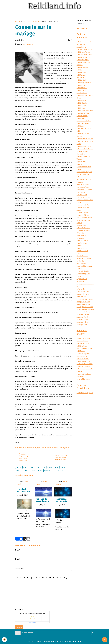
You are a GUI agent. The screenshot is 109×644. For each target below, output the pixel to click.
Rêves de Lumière (83, 291)
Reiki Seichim (81, 126)
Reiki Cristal (88, 55)
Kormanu (83, 225)
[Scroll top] (105, 640)
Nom (17, 550)
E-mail (18, 559)
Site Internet (20, 568)
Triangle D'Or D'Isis (83, 302)
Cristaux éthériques (83, 174)
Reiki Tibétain (89, 139)
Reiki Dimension (82, 67)
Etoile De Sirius (82, 195)
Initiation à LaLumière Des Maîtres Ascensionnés (84, 44)
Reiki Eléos (80, 70)
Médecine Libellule (83, 366)
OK (93, 633)
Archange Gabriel (82, 322)
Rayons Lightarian (83, 271)
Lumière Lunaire (82, 251)
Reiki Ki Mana (81, 90)
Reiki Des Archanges (84, 57)
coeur (39, 467)
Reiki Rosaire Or (82, 118)
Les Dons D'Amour (83, 359)
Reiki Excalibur (82, 72)
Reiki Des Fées (82, 346)
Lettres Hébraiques (83, 228)
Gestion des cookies (74, 641)
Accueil (18, 21)
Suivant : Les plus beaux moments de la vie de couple (62, 457)
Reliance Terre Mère (84, 289)
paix (54, 470)
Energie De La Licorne (84, 190)
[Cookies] (5, 640)
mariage (60, 470)
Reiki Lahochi (81, 100)
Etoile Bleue (81, 192)
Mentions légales (35, 641)
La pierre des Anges (83, 230)
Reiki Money (81, 108)
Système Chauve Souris (85, 299)
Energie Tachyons (83, 343)
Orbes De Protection (84, 258)
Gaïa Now (87, 361)
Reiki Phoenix (87, 113)
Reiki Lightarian (82, 103)
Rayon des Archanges (84, 312)
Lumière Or (80, 246)
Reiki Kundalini (82, 93)
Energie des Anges (83, 187)
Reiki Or (79, 113)
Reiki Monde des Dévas (85, 111)
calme (57, 467)
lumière (19, 467)
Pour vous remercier (84, 338)
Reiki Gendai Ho (82, 80)
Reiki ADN (80, 361)
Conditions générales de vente (54, 641)
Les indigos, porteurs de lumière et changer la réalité (61, 500)
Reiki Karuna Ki (82, 88)
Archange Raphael (83, 314)
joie (44, 467)
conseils (19, 470)
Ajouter (19, 627)
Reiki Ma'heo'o (81, 105)
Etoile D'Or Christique (84, 197)
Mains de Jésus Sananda (85, 348)
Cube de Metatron (83, 177)
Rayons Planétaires (83, 379)
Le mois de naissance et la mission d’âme (24, 490)
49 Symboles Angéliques (85, 309)
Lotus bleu (80, 238)
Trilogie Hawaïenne (83, 304)
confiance (64, 467)
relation (50, 467)
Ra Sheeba (80, 261)
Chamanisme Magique (84, 172)
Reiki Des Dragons (83, 60)
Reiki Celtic (80, 55)
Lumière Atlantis (82, 240)
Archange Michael (83, 319)
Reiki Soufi (80, 139)
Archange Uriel (82, 325)
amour (25, 467)
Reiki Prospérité (82, 116)
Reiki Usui (80, 146)
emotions (47, 470)
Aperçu (67, 578)
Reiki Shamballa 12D (84, 121)
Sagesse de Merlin (83, 294)
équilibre (27, 470)
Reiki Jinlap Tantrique (84, 83)
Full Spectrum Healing (85, 218)
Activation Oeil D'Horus (85, 149)
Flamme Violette (83, 205)
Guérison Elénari (82, 341)
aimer (34, 470)
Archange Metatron (83, 317)
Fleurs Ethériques (83, 215)
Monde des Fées (82, 256)
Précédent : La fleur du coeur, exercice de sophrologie (23, 457)
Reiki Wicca (87, 146)
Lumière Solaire (82, 248)
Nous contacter (82, 28)
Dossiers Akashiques (84, 184)
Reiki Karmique (82, 85)
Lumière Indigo (82, 243)
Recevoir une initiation (84, 49)
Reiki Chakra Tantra (83, 52)
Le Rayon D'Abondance (85, 364)
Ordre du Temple (82, 263)
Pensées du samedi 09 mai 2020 (43, 500)
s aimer (32, 467)
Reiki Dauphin (81, 351)
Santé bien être (34, 21)
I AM (78, 225)
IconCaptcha (32, 622)
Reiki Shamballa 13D (84, 123)
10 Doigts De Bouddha (85, 307)
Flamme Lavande (83, 212)
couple (40, 470)
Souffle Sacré (81, 297)
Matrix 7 (80, 253)
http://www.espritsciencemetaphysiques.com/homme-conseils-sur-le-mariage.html (42, 448)
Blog (24, 21)
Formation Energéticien (85, 393)
